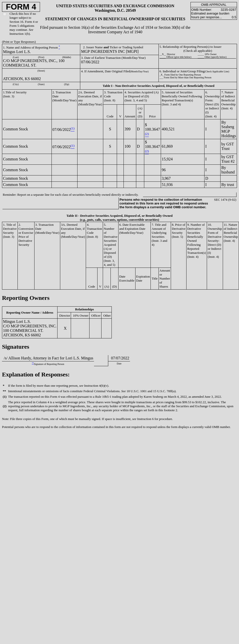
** (33, 363)
